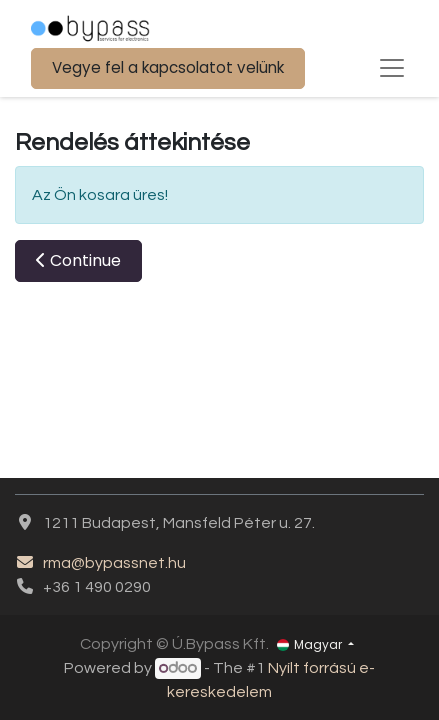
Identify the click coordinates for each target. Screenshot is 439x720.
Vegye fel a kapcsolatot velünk (168, 67)
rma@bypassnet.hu (100, 563)
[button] (78, 261)
